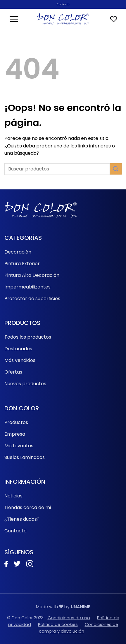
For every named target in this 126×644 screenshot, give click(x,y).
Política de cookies (58, 624)
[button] (14, 19)
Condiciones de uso (69, 618)
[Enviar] (116, 169)
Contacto (63, 4)
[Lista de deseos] (114, 19)
